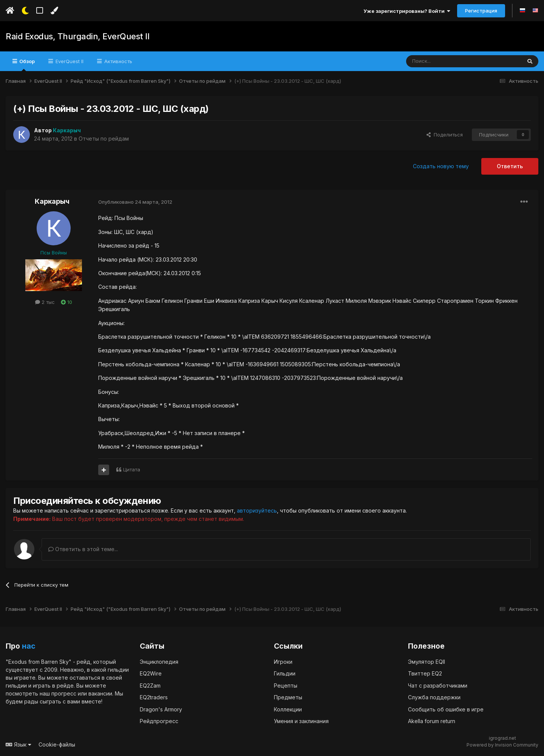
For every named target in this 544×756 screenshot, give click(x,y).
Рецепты (286, 685)
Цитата (132, 469)
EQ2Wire (151, 673)
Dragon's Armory (161, 709)
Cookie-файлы (57, 744)
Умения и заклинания (301, 721)
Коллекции (288, 709)
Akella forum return (432, 721)
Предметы (288, 697)
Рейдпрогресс (159, 721)
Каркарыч (52, 201)
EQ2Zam (150, 685)
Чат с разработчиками (438, 685)
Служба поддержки (434, 697)
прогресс (64, 693)
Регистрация (481, 11)
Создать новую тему (441, 166)
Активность (117, 61)
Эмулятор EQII (427, 661)
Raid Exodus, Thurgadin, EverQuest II (77, 36)
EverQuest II (69, 61)
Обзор (26, 65)
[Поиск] (446, 61)
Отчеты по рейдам (104, 139)
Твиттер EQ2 (425, 673)
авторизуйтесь (257, 510)
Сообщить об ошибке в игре (446, 709)
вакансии (100, 693)
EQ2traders (154, 697)
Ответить (510, 166)
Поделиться (445, 135)
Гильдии (285, 673)
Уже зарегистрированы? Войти (407, 11)
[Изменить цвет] (54, 11)
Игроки (283, 661)
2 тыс (45, 302)
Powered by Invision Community (502, 744)
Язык (19, 744)
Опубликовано (135, 202)
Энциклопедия (159, 661)
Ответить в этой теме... (83, 549)
